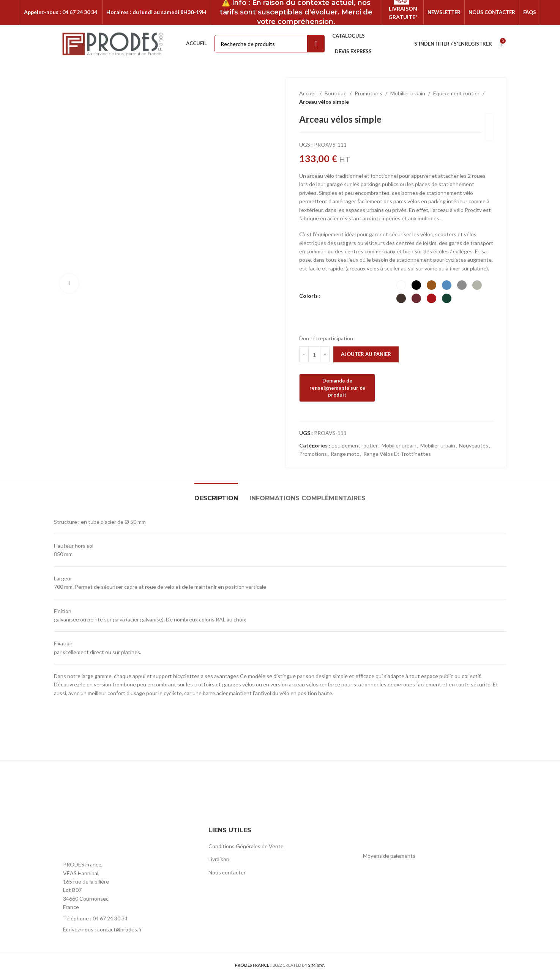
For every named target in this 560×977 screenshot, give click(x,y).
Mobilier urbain (408, 93)
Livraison (219, 859)
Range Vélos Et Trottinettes (397, 454)
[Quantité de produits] (314, 354)
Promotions (368, 93)
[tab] (216, 494)
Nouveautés (474, 445)
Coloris (308, 296)
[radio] (401, 285)
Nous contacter (227, 872)
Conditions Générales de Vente (246, 846)
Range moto (345, 454)
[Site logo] (113, 43)
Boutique (336, 93)
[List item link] (125, 919)
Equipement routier (456, 93)
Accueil (308, 93)
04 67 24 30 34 (80, 12)
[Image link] (96, 841)
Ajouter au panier (366, 354)
